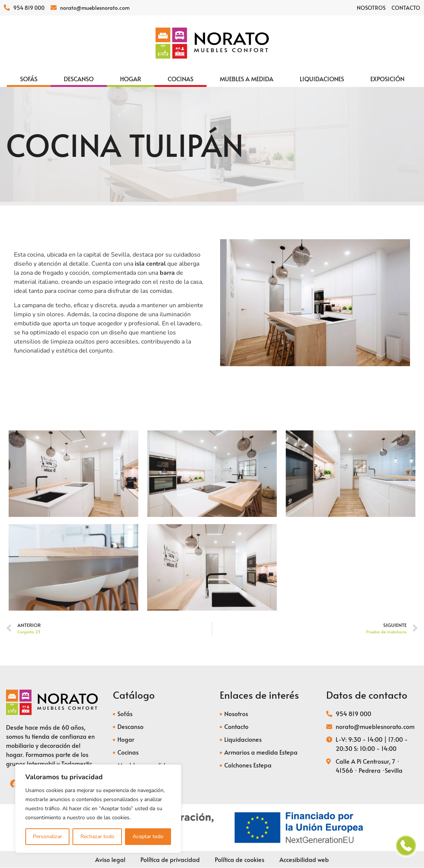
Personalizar (47, 836)
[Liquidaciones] (322, 79)
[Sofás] (29, 79)
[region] (98, 809)
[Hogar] (131, 79)
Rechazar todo (97, 836)
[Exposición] (387, 79)
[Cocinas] (180, 79)
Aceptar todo (148, 836)
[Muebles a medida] (247, 79)
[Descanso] (79, 79)
